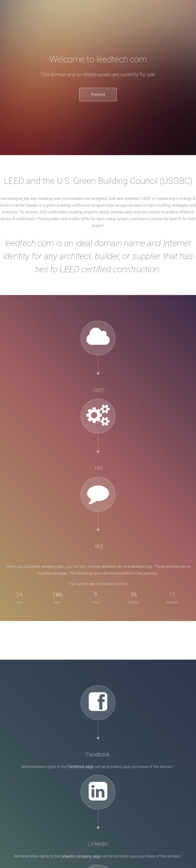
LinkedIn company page (81, 856)
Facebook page (81, 767)
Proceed (98, 94)
